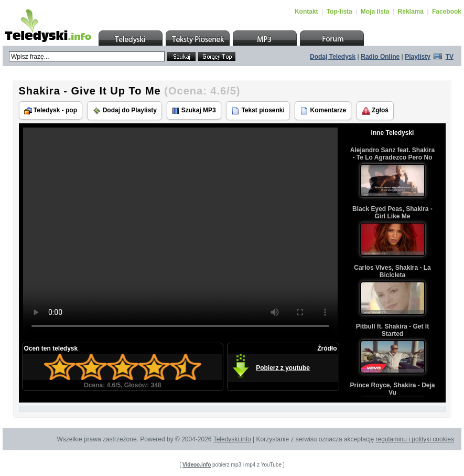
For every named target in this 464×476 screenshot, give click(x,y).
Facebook (447, 12)
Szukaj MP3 (194, 110)
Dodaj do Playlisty (125, 111)
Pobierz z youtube (283, 368)
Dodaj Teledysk (333, 57)
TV (450, 57)
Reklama (411, 12)
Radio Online (380, 57)
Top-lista (339, 12)
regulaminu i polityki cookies (415, 439)
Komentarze (323, 111)
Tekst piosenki (258, 111)
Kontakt (306, 12)
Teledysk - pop (51, 110)
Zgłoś (375, 111)
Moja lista (375, 12)
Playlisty (418, 57)
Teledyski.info (232, 439)
